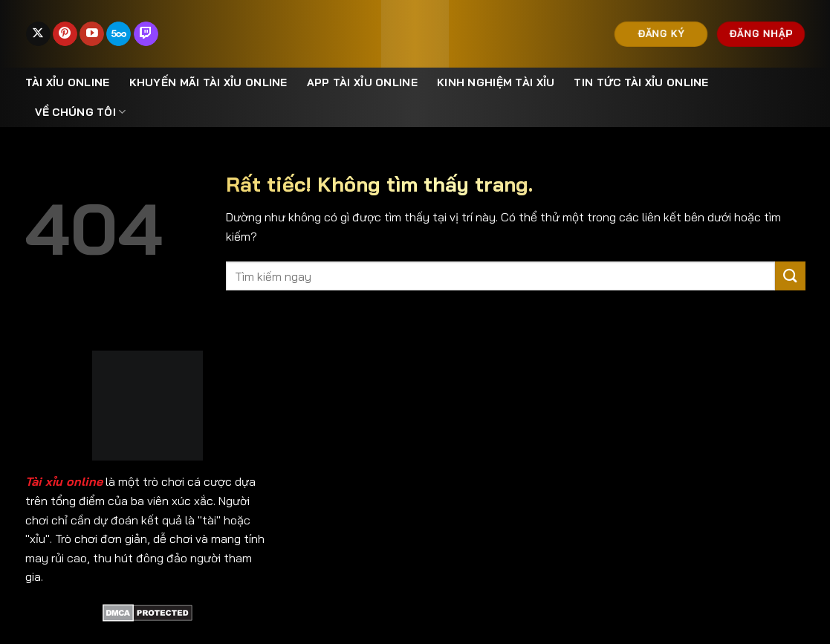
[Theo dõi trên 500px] (119, 34)
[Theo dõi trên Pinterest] (65, 34)
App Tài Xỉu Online (362, 82)
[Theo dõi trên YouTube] (92, 34)
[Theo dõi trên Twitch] (146, 34)
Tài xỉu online (68, 82)
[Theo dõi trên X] (38, 34)
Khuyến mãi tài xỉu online (208, 82)
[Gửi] (790, 276)
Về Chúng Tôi (81, 112)
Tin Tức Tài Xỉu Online (641, 82)
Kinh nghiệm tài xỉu (496, 82)
